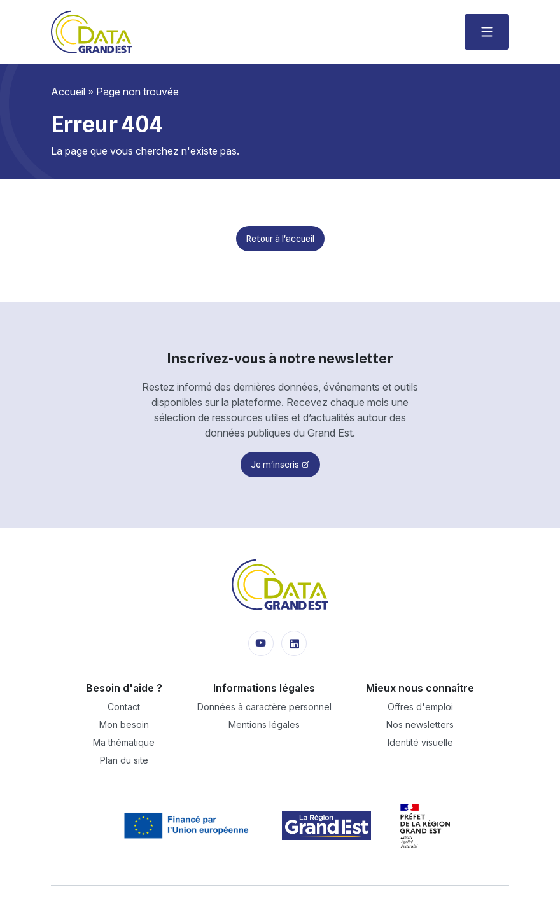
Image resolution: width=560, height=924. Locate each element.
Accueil (68, 92)
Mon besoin (124, 724)
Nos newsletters (420, 724)
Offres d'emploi (420, 707)
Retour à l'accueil (280, 239)
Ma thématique (124, 742)
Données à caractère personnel (264, 707)
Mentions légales (264, 724)
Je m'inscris (275, 465)
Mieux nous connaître (420, 688)
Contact (124, 707)
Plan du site (124, 760)
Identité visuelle (420, 742)
